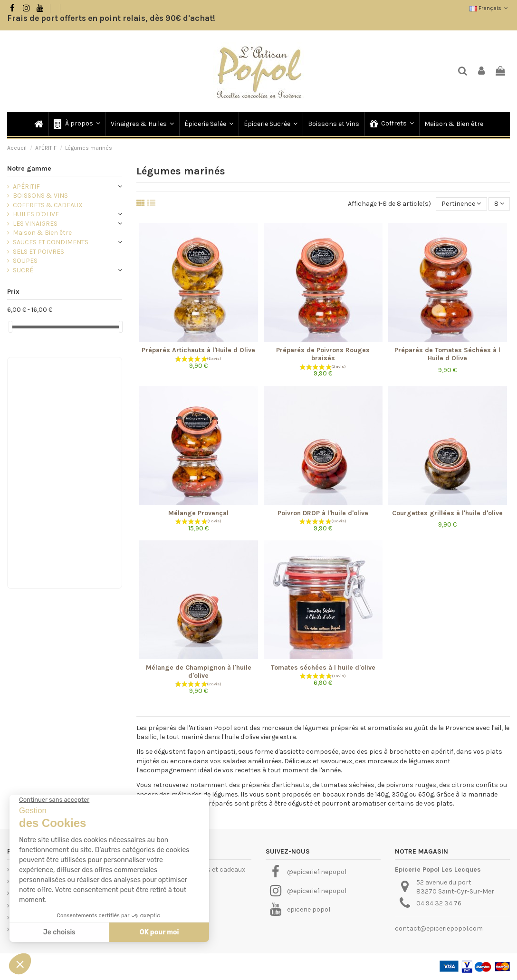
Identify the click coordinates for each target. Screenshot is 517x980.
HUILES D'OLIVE (36, 214)
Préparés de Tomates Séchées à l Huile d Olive (447, 354)
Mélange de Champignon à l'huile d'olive (199, 672)
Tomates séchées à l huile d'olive (323, 668)
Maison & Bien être (42, 233)
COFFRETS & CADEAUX (48, 205)
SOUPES (25, 261)
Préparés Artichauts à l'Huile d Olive (198, 350)
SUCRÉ (23, 270)
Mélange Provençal (198, 513)
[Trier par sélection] (461, 204)
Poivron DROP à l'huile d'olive (323, 513)
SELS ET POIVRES (38, 252)
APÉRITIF (26, 187)
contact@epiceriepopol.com (439, 928)
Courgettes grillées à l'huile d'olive (447, 513)
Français (490, 8)
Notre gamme (29, 168)
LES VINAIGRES (35, 224)
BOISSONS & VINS (40, 196)
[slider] (10, 327)
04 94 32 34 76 (439, 903)
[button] (77, 124)
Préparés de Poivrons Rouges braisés (323, 354)
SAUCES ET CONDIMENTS (51, 242)
